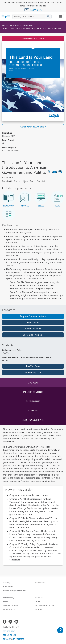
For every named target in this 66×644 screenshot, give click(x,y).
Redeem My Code (33, 372)
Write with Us (9, 609)
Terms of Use (10, 635)
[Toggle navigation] (60, 17)
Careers (38, 601)
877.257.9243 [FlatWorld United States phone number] (9, 631)
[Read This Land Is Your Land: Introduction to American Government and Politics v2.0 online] (33, 79)
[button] (9, 199)
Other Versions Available (32, 127)
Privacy (7, 639)
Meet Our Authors (11, 605)
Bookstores (40, 582)
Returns (38, 609)
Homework (8, 586)
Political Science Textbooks (18, 25)
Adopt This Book (33, 329)
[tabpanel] (33, 497)
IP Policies (18, 639)
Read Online (33, 322)
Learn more (36, 10)
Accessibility (9, 597)
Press (6, 601)
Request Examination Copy (33, 316)
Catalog (7, 582)
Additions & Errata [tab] (33, 420)
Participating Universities (14, 590)
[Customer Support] (60, 632)
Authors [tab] (33, 411)
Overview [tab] (33, 383)
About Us (39, 597)
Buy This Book (33, 366)
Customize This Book (33, 335)
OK (27, 10)
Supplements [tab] (33, 401)
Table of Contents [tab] (33, 392)
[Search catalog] (48, 17)
